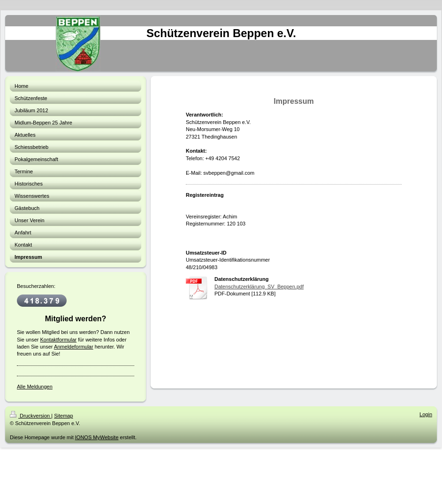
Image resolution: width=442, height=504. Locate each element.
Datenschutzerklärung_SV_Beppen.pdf (259, 287)
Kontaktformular (59, 340)
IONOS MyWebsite (97, 437)
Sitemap (63, 416)
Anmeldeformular (74, 347)
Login (426, 414)
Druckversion (30, 416)
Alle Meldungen (35, 387)
